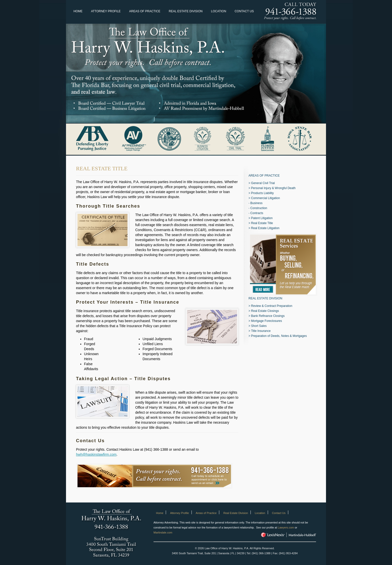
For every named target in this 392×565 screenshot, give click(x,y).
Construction (259, 208)
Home (78, 11)
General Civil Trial (263, 183)
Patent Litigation (262, 218)
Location (218, 11)
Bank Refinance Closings (268, 316)
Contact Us (244, 11)
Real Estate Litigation (265, 228)
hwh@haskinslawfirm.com (96, 454)
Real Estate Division (186, 11)
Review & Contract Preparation (272, 306)
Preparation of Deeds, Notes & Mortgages (279, 336)
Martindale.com (163, 532)
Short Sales (259, 326)
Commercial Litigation (265, 198)
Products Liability (262, 193)
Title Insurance (261, 331)
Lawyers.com (286, 527)
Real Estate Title (262, 223)
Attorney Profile (106, 11)
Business (256, 203)
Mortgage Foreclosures (266, 321)
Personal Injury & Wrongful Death (273, 188)
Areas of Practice (145, 11)
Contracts (257, 213)
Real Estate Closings (265, 311)
